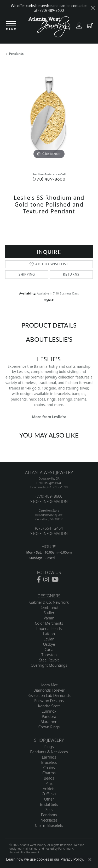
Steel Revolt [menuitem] (49, 660)
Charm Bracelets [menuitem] (49, 825)
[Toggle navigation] (11, 26)
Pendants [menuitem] (49, 815)
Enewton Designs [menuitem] (49, 701)
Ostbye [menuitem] (49, 644)
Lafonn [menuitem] (49, 634)
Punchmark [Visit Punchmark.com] (66, 848)
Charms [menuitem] (49, 773)
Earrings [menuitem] (49, 757)
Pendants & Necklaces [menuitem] (49, 752)
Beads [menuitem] (49, 778)
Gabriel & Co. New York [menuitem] (49, 602)
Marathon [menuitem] (49, 722)
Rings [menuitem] (49, 747)
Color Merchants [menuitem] (49, 623)
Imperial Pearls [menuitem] (49, 628)
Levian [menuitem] (49, 639)
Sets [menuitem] (49, 810)
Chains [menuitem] (49, 768)
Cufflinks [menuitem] (49, 794)
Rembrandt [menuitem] (49, 607)
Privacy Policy (72, 859)
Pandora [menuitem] (49, 716)
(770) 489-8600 (49, 179)
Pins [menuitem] (49, 783)
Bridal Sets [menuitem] (49, 804)
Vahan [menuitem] (49, 618)
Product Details (49, 325)
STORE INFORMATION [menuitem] (49, 501)
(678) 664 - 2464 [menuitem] (49, 528)
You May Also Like (49, 435)
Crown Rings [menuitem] (49, 727)
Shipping (27, 274)
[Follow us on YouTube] (55, 580)
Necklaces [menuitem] (49, 820)
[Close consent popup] (90, 860)
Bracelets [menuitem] (49, 762)
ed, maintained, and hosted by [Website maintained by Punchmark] (38, 848)
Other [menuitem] (49, 799)
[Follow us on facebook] (39, 580)
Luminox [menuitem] (49, 711)
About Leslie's (49, 339)
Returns (71, 274)
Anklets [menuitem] (49, 789)
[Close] (93, 8)
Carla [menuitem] (49, 649)
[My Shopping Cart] (89, 27)
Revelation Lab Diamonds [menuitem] (49, 695)
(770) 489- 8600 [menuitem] (49, 496)
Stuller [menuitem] (49, 613)
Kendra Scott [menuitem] (49, 706)
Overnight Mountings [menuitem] (49, 665)
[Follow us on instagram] (46, 580)
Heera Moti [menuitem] (49, 685)
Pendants (16, 54)
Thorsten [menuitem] (49, 655)
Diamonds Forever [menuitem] (49, 690)
